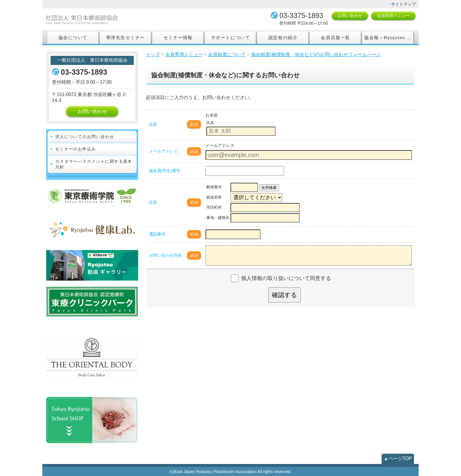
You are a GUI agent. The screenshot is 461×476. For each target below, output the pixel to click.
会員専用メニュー (393, 16)
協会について (73, 37)
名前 (153, 124)
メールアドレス (163, 151)
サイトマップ (403, 4)
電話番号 (157, 234)
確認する (285, 295)
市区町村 (214, 207)
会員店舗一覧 (335, 37)
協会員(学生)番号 (164, 171)
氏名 (210, 123)
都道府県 (214, 197)
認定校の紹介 (283, 37)
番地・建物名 (218, 218)
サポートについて (230, 37)
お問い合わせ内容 (165, 255)
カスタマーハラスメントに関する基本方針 (94, 164)
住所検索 (269, 188)
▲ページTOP (398, 459)
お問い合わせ (350, 16)
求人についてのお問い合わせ (85, 137)
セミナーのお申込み (76, 149)
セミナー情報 (178, 37)
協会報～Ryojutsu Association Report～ (389, 37)
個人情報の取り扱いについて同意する (286, 278)
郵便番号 (214, 187)
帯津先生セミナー (126, 37)
